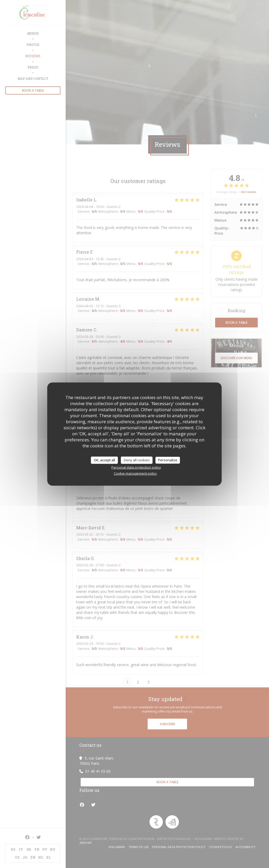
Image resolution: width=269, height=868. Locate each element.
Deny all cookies (137, 460)
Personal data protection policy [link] (136, 467)
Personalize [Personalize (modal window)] (168, 460)
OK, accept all (104, 460)
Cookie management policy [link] (135, 473)
